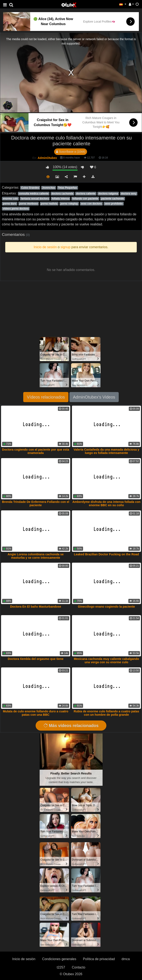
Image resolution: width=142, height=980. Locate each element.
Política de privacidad (99, 959)
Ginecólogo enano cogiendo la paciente (106, 607)
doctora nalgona (108, 194)
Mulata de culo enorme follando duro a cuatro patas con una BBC (36, 713)
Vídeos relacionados (46, 397)
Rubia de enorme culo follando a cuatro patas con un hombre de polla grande (106, 713)
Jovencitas (48, 188)
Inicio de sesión (24, 959)
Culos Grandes (30, 188)
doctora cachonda (62, 194)
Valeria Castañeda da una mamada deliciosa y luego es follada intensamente (106, 451)
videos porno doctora (16, 209)
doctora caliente (86, 194)
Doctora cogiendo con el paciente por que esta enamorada (36, 451)
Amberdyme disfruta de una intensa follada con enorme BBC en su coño (106, 503)
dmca (126, 959)
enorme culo (10, 199)
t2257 (61, 967)
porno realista (49, 204)
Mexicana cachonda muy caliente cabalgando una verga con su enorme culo (106, 661)
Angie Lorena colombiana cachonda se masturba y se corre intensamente (36, 556)
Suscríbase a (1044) (71, 152)
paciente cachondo (113, 199)
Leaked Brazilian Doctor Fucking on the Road (106, 554)
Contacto (79, 967)
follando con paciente (85, 199)
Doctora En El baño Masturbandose (36, 607)
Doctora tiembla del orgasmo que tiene (36, 659)
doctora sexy (129, 194)
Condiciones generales (59, 959)
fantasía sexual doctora (35, 199)
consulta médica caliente (34, 194)
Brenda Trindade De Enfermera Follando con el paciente (36, 503)
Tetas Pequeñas (67, 188)
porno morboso (29, 204)
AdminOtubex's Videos (94, 397)
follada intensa (61, 199)
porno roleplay (69, 204)
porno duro (10, 204)
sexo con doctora (91, 204)
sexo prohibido (114, 204)
